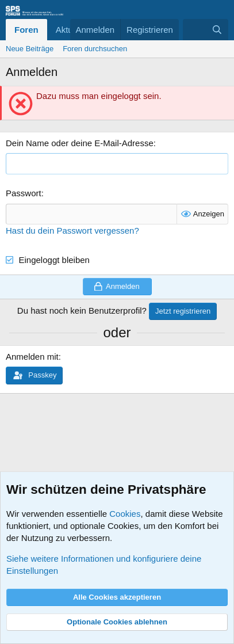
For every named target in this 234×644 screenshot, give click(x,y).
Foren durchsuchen (95, 49)
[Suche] (217, 30)
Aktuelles (73, 30)
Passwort (24, 193)
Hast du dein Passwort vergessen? (72, 230)
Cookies (125, 514)
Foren (26, 30)
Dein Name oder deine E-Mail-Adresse (80, 143)
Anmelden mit (32, 357)
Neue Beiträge (30, 49)
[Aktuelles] (194, 30)
